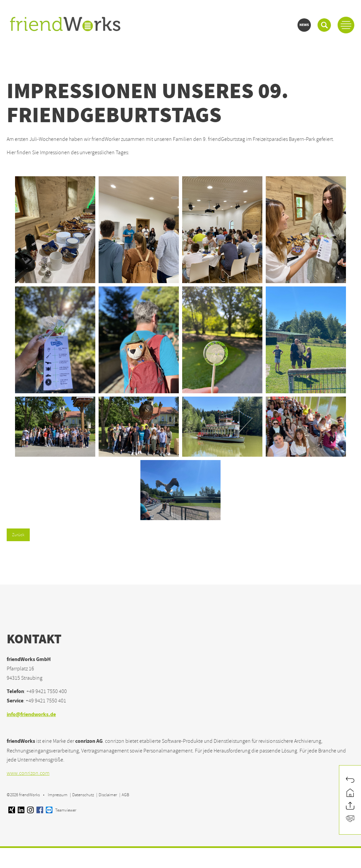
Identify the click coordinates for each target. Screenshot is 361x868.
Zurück (18, 535)
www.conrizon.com (28, 773)
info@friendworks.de (31, 715)
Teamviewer (61, 810)
